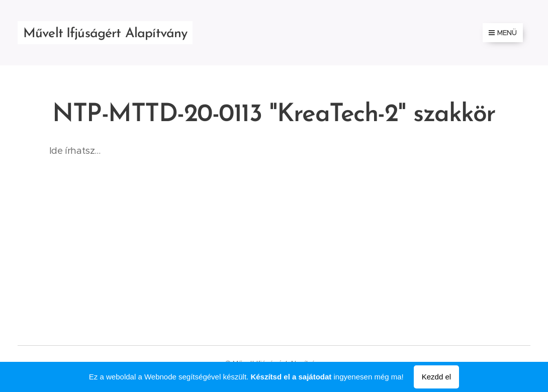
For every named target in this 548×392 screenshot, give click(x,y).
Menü (503, 33)
